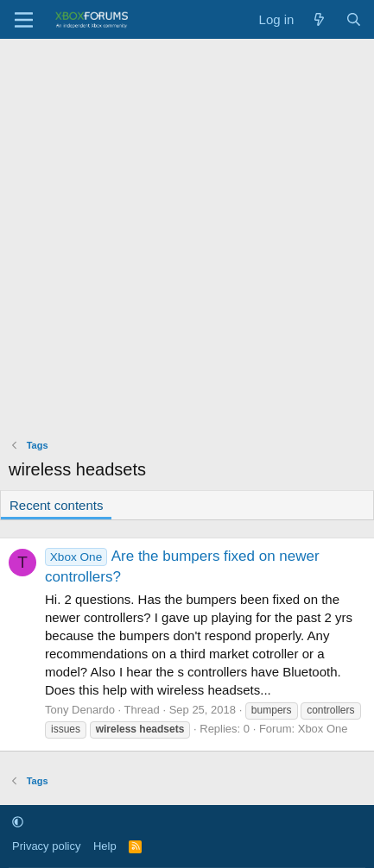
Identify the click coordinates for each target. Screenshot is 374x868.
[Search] (354, 19)
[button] (18, 822)
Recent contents (56, 505)
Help (105, 846)
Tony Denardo (80, 710)
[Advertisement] (187, 234)
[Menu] (24, 20)
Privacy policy (46, 846)
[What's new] (319, 19)
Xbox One (323, 729)
